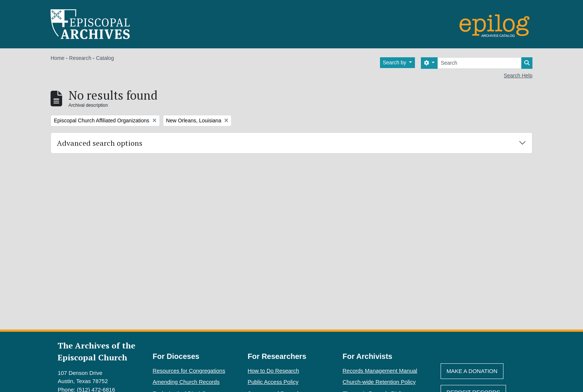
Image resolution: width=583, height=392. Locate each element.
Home (57, 58)
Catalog (105, 58)
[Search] (479, 63)
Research (80, 58)
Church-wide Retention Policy (379, 382)
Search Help (518, 75)
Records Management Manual (380, 371)
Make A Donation (472, 371)
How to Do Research (273, 371)
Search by (395, 62)
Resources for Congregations (189, 371)
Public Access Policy (273, 382)
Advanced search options (100, 143)
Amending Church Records (186, 382)
